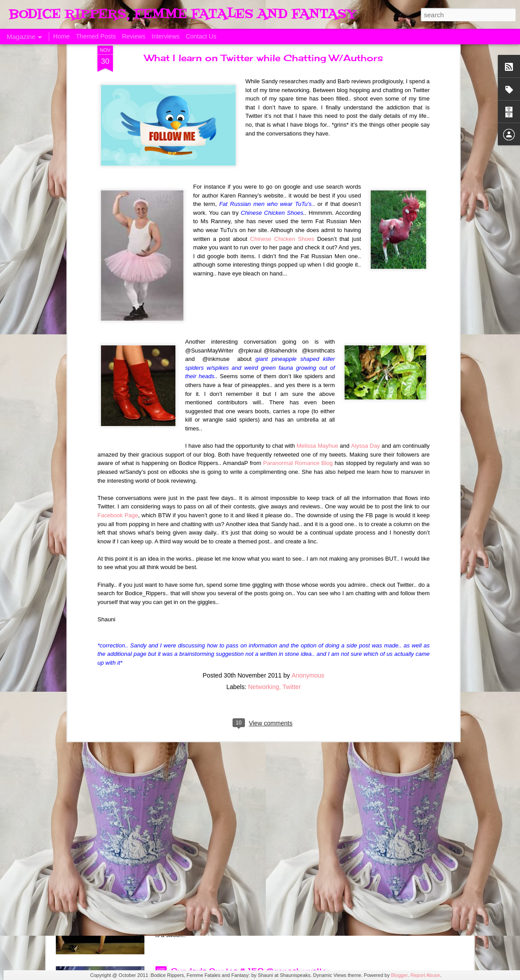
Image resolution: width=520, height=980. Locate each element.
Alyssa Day (366, 254)
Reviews (134, 36)
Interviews (165, 36)
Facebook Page (118, 323)
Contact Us (201, 36)
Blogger (400, 975)
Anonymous (308, 483)
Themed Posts (96, 36)
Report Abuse (425, 975)
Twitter (292, 495)
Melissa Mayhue (318, 254)
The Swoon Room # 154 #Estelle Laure (248, 669)
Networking (264, 495)
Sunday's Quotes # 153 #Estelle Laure (246, 770)
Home (61, 36)
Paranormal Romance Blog (298, 271)
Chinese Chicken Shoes (282, 47)
